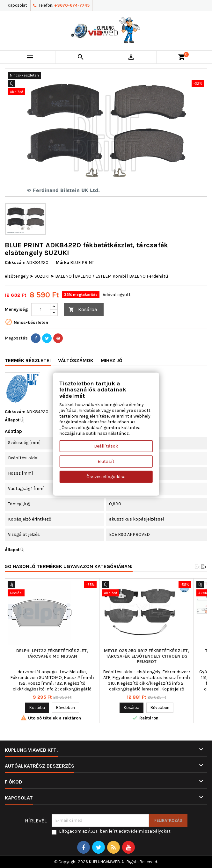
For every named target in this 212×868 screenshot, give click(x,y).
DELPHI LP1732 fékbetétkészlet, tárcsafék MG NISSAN (52, 653)
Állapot (12, 420)
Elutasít (106, 461)
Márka (62, 263)
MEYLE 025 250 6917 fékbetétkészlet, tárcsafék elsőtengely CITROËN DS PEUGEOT (146, 656)
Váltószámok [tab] (76, 360)
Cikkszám (15, 263)
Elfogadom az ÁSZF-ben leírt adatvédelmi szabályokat (115, 831)
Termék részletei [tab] (28, 360)
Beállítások (106, 446)
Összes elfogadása (106, 477)
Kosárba (83, 310)
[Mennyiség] (41, 310)
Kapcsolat (17, 5)
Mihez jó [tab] (112, 360)
